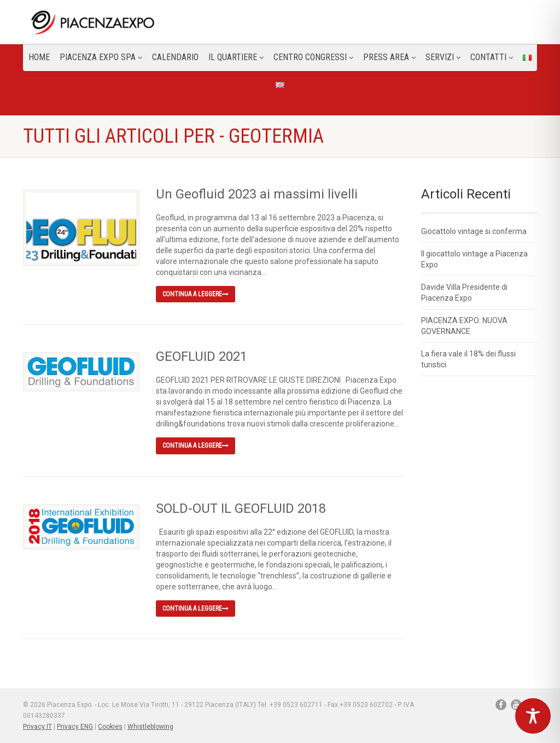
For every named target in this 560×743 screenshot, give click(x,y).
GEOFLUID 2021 (202, 356)
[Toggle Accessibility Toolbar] (533, 716)
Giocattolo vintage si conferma (474, 231)
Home (39, 57)
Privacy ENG (75, 727)
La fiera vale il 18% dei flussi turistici (468, 359)
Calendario (175, 57)
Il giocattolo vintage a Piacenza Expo (474, 259)
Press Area (389, 57)
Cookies (110, 727)
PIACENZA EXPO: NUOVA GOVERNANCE (464, 326)
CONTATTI (492, 57)
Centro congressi (313, 57)
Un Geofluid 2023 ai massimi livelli (257, 194)
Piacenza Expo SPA (101, 57)
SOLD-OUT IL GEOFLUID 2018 (241, 508)
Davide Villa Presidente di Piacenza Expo (464, 292)
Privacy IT (37, 727)
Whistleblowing (150, 727)
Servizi (443, 57)
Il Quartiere (236, 57)
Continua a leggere (196, 294)
